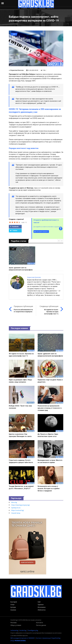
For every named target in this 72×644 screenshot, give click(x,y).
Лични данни (41, 625)
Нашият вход (16, 513)
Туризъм (41, 605)
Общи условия (16, 625)
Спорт (12, 605)
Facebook (14, 227)
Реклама (42, 8)
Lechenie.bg (14, 630)
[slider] (15, 222)
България (14, 602)
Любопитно (42, 610)
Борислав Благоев (17, 70)
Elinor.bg (14, 502)
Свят (39, 602)
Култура (13, 607)
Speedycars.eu (16, 508)
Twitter (14, 231)
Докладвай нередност (41, 231)
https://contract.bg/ (18, 510)
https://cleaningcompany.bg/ (21, 505)
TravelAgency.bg (33, 630)
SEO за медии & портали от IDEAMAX (23, 638)
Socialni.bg (23, 630)
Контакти (50, 8)
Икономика (42, 607)
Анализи (13, 610)
